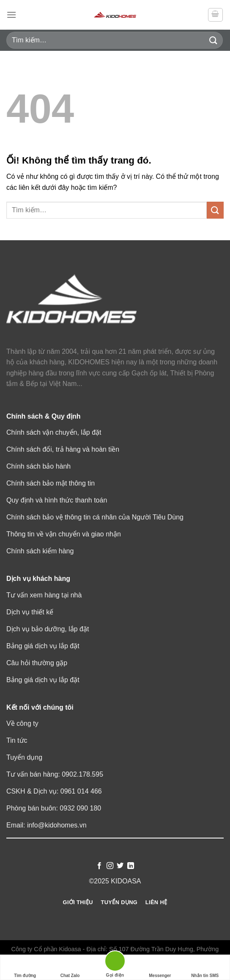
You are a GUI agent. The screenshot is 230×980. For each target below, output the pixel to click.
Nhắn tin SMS (205, 968)
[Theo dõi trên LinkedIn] (131, 866)
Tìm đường (25, 968)
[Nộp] (214, 40)
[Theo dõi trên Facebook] (99, 866)
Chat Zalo (70, 968)
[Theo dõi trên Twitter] (120, 866)
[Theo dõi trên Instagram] (110, 866)
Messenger (160, 968)
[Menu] (11, 15)
